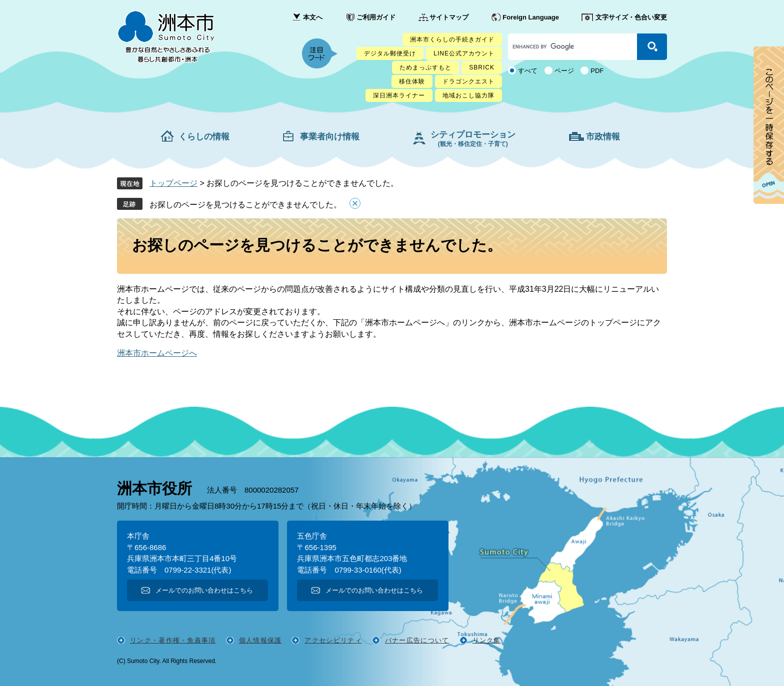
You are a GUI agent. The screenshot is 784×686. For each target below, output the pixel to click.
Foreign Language (531, 17)
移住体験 (412, 81)
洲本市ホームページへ (157, 353)
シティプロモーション (473, 139)
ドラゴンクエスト (468, 81)
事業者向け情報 (330, 137)
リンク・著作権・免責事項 (173, 640)
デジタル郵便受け (390, 53)
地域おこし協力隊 (468, 95)
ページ (564, 71)
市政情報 (603, 137)
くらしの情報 (204, 137)
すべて (528, 71)
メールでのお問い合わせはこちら (204, 590)
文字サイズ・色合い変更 (631, 17)
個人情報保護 (260, 640)
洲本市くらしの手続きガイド (452, 39)
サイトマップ (449, 17)
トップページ (173, 183)
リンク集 (487, 640)
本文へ (313, 17)
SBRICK (482, 67)
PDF (597, 71)
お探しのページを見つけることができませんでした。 (245, 205)
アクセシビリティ (333, 640)
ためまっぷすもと (425, 67)
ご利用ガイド (376, 17)
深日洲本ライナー (399, 95)
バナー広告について (417, 640)
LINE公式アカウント (464, 53)
